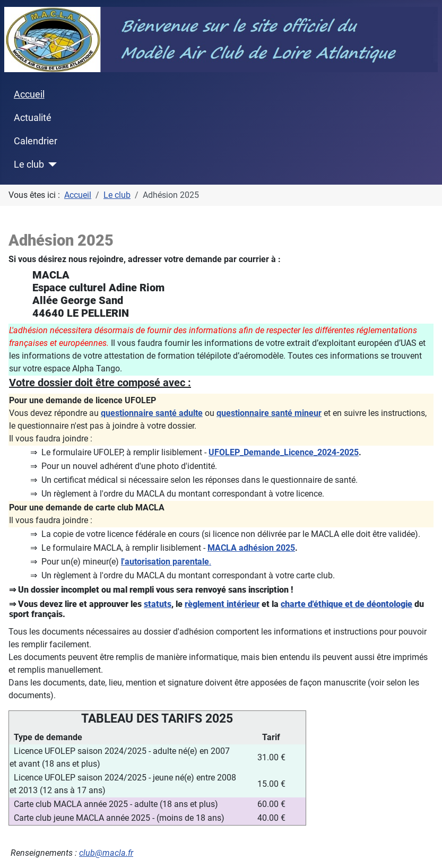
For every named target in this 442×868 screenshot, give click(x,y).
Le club (29, 164)
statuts (158, 604)
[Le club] (51, 164)
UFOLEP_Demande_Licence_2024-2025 (284, 452)
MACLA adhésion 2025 (251, 548)
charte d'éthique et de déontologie (346, 604)
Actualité (33, 118)
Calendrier (36, 141)
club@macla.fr (106, 853)
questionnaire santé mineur (269, 413)
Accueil (29, 94)
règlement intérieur (222, 604)
